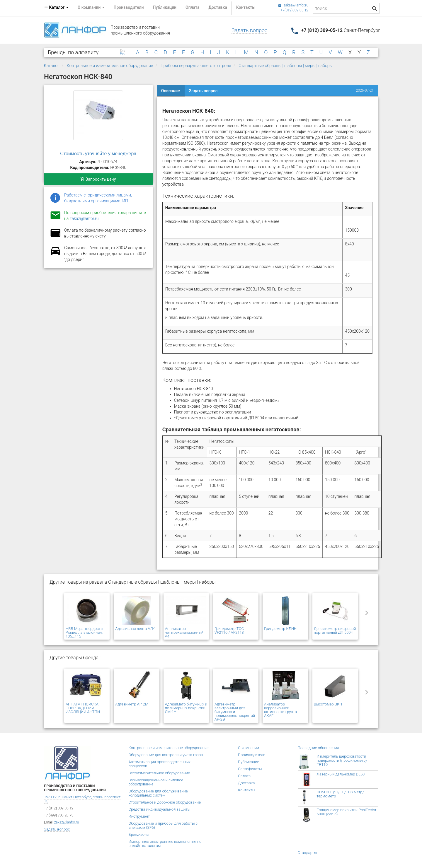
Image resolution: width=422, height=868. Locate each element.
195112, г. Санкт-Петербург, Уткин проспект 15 (82, 799)
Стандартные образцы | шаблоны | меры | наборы (286, 66)
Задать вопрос (249, 30)
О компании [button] (91, 7)
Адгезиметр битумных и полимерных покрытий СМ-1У (186, 708)
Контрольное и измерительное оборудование (110, 66)
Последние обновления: (319, 748)
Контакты (246, 7)
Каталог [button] (56, 7)
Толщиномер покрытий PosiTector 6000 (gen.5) (347, 812)
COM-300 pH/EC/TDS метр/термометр (340, 794)
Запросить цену (98, 179)
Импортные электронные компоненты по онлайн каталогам (165, 844)
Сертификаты (250, 769)
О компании (249, 748)
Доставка (218, 7)
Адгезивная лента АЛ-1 (136, 629)
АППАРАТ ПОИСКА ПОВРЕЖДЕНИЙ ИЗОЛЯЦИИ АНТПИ (83, 708)
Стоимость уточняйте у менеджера (98, 154)
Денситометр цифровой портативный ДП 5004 (335, 631)
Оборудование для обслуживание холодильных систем (158, 793)
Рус (122, 54)
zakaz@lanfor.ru (293, 5)
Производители (129, 7)
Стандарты (307, 853)
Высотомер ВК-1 (328, 704)
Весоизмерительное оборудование (159, 773)
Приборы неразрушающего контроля (196, 66)
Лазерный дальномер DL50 (341, 774)
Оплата (192, 7)
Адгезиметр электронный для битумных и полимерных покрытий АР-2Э (235, 712)
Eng (123, 51)
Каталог (52, 66)
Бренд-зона (139, 834)
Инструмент (139, 816)
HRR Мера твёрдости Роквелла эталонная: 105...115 (84, 632)
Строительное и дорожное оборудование (165, 802)
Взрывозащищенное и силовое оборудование (156, 782)
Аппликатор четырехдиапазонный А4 (184, 632)
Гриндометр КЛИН (280, 629)
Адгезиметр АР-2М (132, 704)
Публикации (165, 7)
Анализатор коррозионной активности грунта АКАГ (280, 710)
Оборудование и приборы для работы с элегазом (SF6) (163, 825)
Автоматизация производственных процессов (160, 764)
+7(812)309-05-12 (294, 10)
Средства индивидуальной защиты (160, 809)
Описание (171, 91)
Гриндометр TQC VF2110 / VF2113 (229, 631)
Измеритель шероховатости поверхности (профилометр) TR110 (342, 760)
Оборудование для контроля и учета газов (166, 755)
